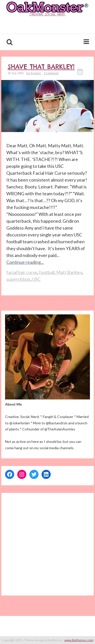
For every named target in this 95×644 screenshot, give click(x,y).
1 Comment (51, 73)
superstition (18, 279)
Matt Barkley (69, 272)
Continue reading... (25, 262)
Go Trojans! (34, 73)
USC (36, 279)
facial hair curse (22, 272)
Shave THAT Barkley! (41, 67)
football (47, 272)
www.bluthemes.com (79, 640)
